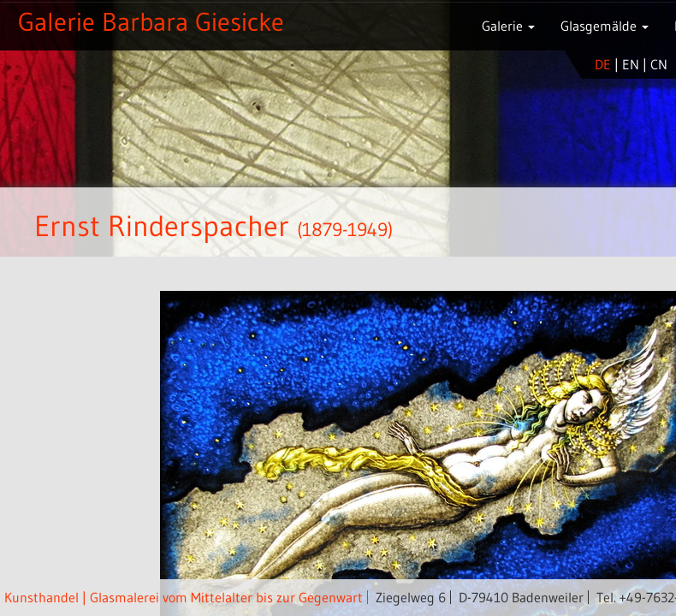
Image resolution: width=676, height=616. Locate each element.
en (631, 64)
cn (659, 64)
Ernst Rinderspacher (162, 226)
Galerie (508, 26)
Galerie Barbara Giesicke (151, 22)
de (603, 64)
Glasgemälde (605, 26)
